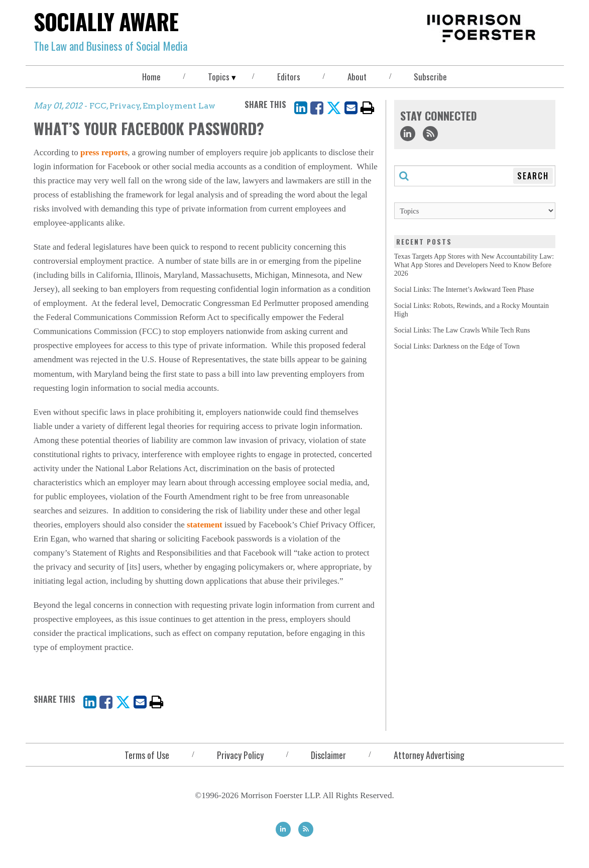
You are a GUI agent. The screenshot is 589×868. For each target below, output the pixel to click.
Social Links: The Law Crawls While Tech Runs (462, 330)
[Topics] (475, 211)
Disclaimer (328, 755)
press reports (104, 152)
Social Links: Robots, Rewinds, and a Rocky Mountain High (472, 310)
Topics (219, 77)
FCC (98, 106)
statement (205, 525)
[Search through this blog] (475, 176)
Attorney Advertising (429, 755)
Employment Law (179, 106)
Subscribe (430, 77)
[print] (368, 108)
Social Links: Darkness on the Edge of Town (457, 346)
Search (533, 176)
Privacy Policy (240, 755)
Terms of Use (147, 755)
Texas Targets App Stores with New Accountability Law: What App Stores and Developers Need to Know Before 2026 (474, 265)
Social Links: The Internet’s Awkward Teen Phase (464, 290)
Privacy (125, 106)
